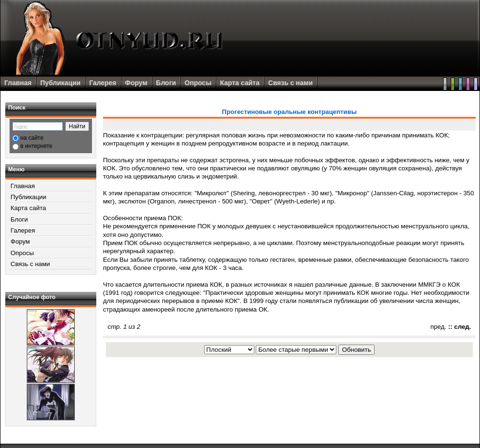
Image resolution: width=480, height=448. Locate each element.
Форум (136, 83)
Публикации (60, 83)
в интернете (37, 146)
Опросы (198, 83)
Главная (18, 83)
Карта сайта (240, 83)
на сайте (32, 138)
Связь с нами (291, 83)
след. (463, 327)
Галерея (103, 83)
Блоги (166, 83)
